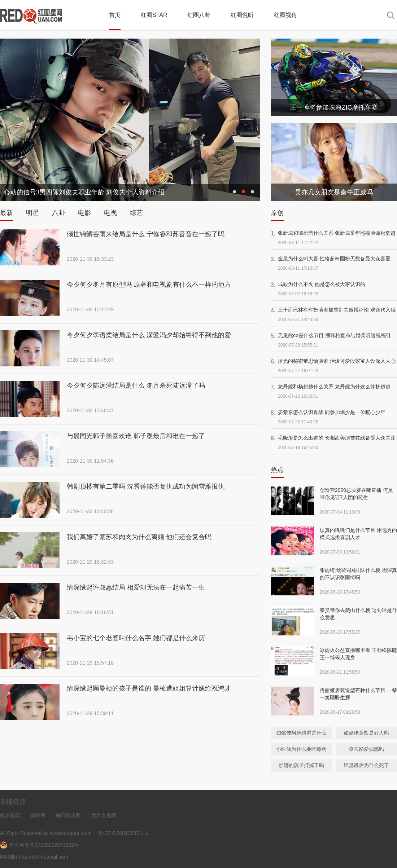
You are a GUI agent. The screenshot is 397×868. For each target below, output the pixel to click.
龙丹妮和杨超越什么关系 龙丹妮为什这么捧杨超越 (334, 387)
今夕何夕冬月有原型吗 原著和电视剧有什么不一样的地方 (149, 285)
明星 (32, 213)
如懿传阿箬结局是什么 (301, 733)
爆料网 (38, 815)
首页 (115, 15)
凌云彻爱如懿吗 (366, 749)
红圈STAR (154, 15)
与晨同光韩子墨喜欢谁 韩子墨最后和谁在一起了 (136, 436)
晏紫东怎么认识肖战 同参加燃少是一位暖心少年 (332, 412)
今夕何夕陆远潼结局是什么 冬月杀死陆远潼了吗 (136, 385)
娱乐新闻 (10, 815)
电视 (110, 213)
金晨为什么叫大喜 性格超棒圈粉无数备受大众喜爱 (334, 259)
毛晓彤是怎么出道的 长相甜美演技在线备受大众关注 (337, 438)
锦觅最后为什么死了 (366, 765)
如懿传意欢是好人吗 (366, 733)
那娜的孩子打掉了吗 (301, 765)
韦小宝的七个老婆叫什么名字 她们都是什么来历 (136, 638)
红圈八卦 (199, 15)
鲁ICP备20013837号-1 (123, 833)
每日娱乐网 (68, 815)
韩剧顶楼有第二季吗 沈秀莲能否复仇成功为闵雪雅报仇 (146, 486)
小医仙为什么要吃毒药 (301, 749)
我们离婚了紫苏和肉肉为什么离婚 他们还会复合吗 (139, 537)
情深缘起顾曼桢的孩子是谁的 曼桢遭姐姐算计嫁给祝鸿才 (149, 688)
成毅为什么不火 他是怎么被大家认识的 (322, 284)
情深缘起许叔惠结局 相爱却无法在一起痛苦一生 (136, 587)
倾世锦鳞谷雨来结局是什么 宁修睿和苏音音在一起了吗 (146, 234)
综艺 (136, 213)
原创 (277, 213)
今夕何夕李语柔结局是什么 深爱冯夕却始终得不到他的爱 (149, 335)
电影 (84, 213)
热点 (277, 470)
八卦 (58, 213)
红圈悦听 (242, 15)
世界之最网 (104, 815)
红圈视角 (285, 15)
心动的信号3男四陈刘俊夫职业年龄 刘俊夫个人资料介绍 (84, 192)
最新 (6, 213)
